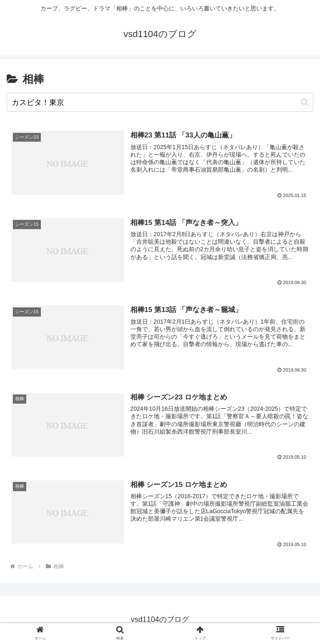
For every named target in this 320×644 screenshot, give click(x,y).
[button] (305, 102)
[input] (160, 102)
